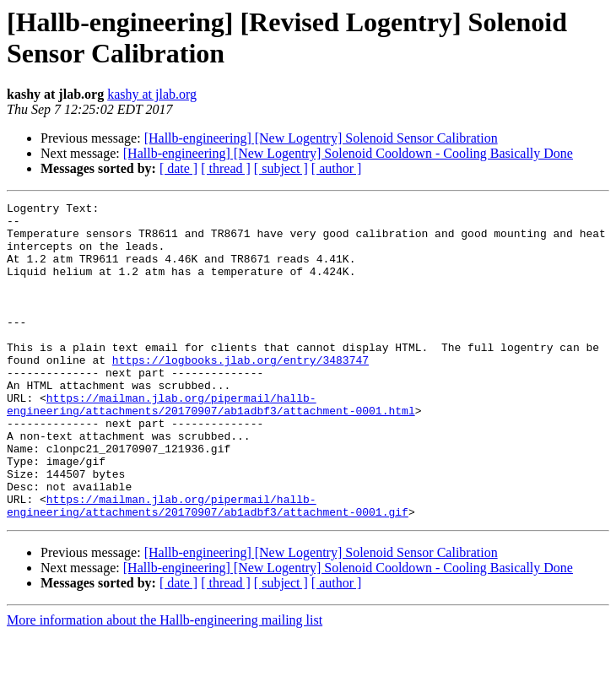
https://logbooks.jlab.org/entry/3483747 (240, 392)
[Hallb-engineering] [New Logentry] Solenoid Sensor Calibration (321, 138)
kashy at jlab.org (152, 94)
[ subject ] (281, 168)
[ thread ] (226, 168)
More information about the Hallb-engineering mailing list (165, 683)
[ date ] (178, 168)
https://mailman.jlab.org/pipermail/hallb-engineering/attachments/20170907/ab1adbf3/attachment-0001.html (211, 446)
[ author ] (337, 168)
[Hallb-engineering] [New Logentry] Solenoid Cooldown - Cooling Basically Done (348, 153)
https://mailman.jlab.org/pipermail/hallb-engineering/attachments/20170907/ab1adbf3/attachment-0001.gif (208, 567)
